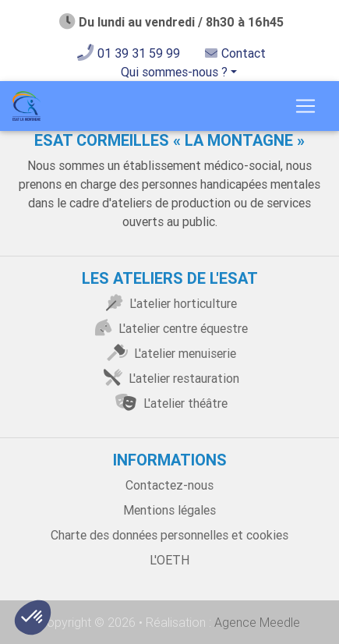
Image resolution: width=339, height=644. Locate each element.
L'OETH (169, 560)
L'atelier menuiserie (170, 353)
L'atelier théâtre (169, 403)
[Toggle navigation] (305, 106)
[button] (33, 617)
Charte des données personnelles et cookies (169, 535)
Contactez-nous (169, 485)
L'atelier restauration (170, 378)
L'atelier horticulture (169, 303)
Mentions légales (169, 510)
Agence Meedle (256, 622)
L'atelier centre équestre (169, 328)
